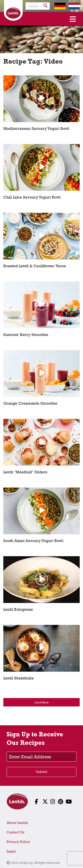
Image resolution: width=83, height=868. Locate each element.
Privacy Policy (18, 842)
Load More (42, 702)
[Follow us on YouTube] (65, 802)
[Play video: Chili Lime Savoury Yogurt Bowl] (41, 174)
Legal (11, 851)
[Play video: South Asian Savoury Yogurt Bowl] (41, 518)
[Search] (46, 6)
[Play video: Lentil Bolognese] (41, 586)
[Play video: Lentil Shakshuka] (41, 655)
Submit (42, 772)
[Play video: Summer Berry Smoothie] (41, 311)
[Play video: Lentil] (41, 449)
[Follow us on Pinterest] (57, 802)
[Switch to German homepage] (59, 6)
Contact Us (15, 832)
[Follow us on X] (41, 802)
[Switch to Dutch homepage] (73, 6)
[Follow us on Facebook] (34, 802)
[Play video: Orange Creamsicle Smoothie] (41, 380)
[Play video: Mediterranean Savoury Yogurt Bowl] (41, 105)
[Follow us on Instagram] (49, 802)
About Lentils (17, 823)
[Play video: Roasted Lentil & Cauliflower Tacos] (41, 243)
